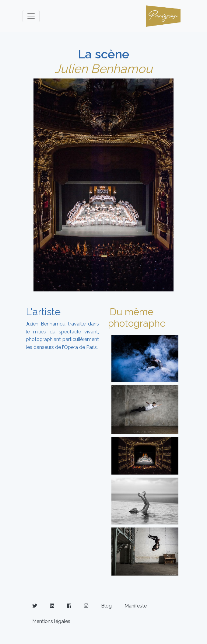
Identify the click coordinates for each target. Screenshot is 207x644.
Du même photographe (137, 317)
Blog (106, 606)
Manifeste (136, 606)
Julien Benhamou (103, 69)
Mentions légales (51, 621)
